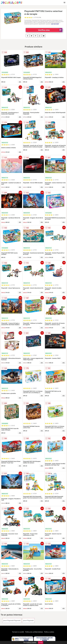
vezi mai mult (55, 24)
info (20, 82)
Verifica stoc (50, 30)
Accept (41, 642)
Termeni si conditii (18, 632)
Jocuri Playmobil (28, 620)
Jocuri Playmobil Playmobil (12, 620)
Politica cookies (49, 632)
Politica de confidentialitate (34, 632)
